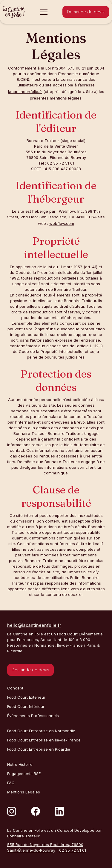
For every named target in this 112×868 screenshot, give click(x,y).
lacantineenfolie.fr (25, 91)
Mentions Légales (24, 792)
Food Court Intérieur (26, 706)
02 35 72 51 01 (73, 850)
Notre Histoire (20, 764)
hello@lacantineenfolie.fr (34, 625)
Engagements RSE (24, 774)
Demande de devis (86, 12)
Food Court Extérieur (26, 697)
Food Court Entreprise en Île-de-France (44, 740)
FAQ (11, 783)
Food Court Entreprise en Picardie (39, 749)
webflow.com (62, 223)
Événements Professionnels (33, 716)
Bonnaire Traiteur (23, 836)
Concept (15, 688)
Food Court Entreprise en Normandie (41, 731)
